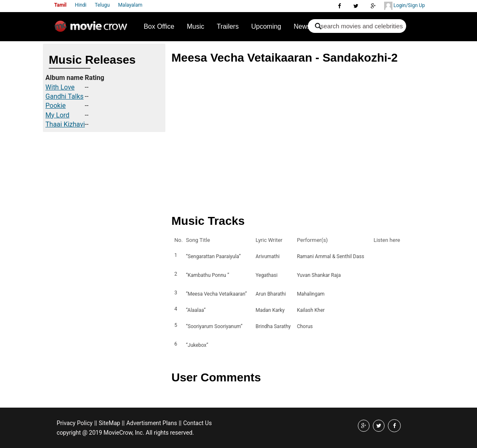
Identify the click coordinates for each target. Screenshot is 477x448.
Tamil (60, 5)
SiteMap (109, 423)
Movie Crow (93, 30)
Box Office (159, 26)
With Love (60, 87)
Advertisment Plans (152, 423)
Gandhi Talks (64, 96)
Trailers (228, 26)
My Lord (57, 115)
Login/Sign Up (405, 6)
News (302, 26)
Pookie (56, 106)
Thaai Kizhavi (65, 124)
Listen (382, 256)
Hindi (81, 5)
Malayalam (130, 5)
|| (96, 423)
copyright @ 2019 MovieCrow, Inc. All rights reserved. (125, 433)
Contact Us (198, 423)
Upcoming (266, 26)
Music (195, 26)
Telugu (102, 5)
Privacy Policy (75, 423)
